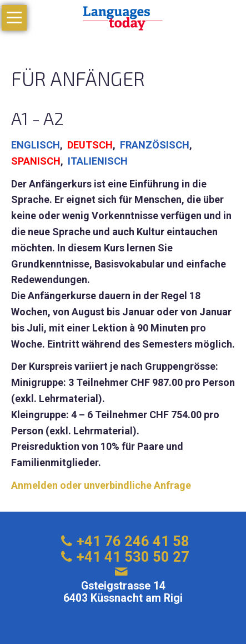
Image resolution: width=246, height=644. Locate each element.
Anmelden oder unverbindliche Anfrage (101, 485)
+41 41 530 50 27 (133, 557)
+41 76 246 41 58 (133, 541)
